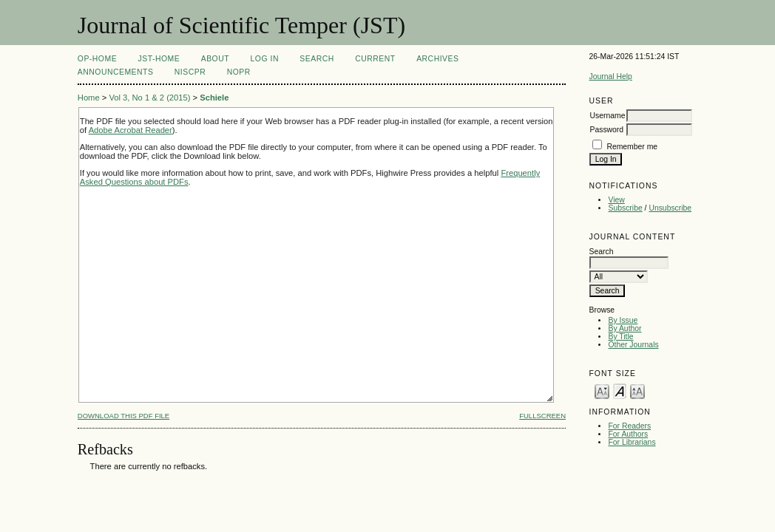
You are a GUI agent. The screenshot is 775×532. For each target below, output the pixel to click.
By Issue (623, 320)
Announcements (116, 72)
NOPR (239, 72)
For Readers (629, 426)
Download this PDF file (123, 416)
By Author (625, 328)
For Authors (628, 434)
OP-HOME (97, 59)
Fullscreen (542, 416)
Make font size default (620, 391)
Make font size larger (637, 391)
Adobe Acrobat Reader (131, 130)
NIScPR (190, 72)
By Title (620, 337)
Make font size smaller (602, 391)
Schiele (214, 98)
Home (89, 98)
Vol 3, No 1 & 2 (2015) (149, 98)
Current (375, 59)
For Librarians (632, 442)
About (215, 59)
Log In (265, 59)
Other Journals (633, 345)
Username (607, 116)
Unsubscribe (670, 208)
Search (317, 59)
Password (606, 130)
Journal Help (610, 76)
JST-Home (159, 59)
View (616, 200)
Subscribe (625, 208)
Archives (437, 59)
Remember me (632, 147)
